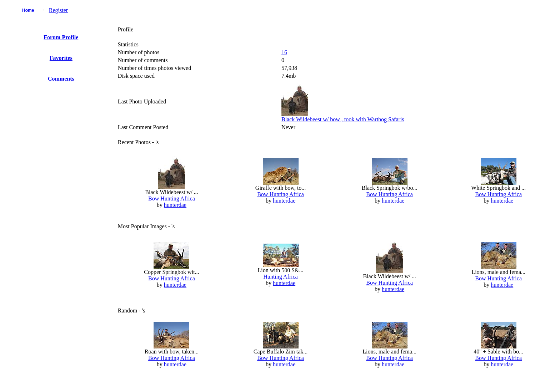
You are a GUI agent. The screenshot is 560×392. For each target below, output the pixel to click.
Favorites (61, 58)
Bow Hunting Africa (172, 198)
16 (284, 52)
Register (58, 10)
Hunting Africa (280, 277)
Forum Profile (61, 37)
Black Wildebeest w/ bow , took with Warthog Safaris (343, 119)
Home (28, 10)
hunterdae (175, 205)
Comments (61, 79)
